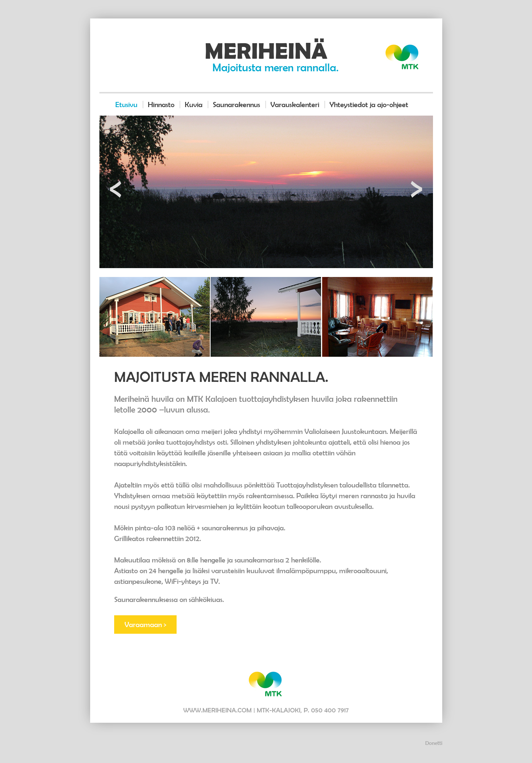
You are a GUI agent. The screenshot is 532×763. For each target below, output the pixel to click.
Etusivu (126, 105)
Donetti (434, 743)
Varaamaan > (145, 624)
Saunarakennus (236, 105)
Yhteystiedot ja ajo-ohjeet (369, 105)
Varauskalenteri (295, 105)
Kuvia (194, 105)
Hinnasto (161, 105)
